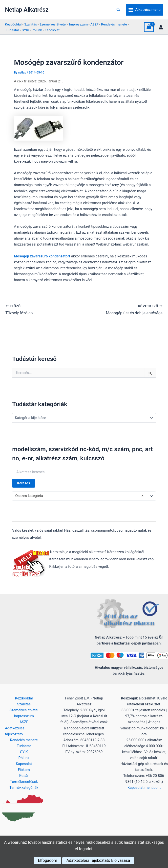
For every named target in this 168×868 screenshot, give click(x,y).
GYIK (25, 30)
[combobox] (84, 496)
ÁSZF (94, 24)
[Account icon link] (161, 27)
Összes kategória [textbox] (79, 496)
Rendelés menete (114, 24)
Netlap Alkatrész (27, 10)
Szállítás (31, 24)
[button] (119, 10)
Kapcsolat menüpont (144, 788)
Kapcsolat (52, 30)
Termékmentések (24, 782)
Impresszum (78, 24)
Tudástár (12, 30)
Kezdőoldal (13, 24)
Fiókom (24, 770)
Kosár (24, 776)
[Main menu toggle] (144, 10)
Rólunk (37, 30)
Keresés (23, 483)
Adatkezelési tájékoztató (15, 731)
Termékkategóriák (24, 788)
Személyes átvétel (53, 24)
